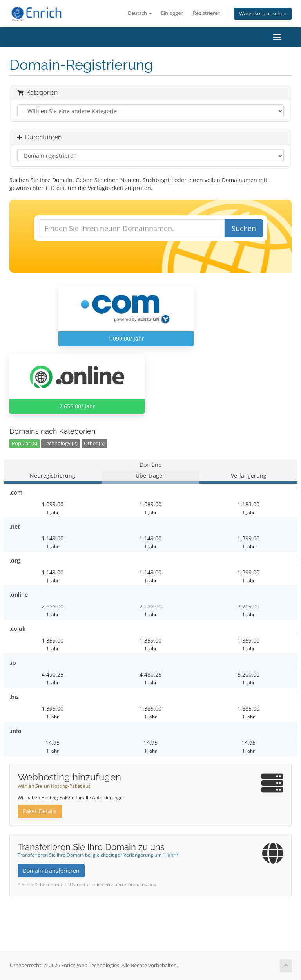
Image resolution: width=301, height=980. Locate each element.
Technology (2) (61, 443)
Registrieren (207, 13)
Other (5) (94, 443)
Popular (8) (24, 443)
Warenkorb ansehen (263, 14)
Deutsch (140, 13)
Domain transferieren (51, 871)
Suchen (244, 228)
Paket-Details (40, 811)
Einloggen (172, 13)
